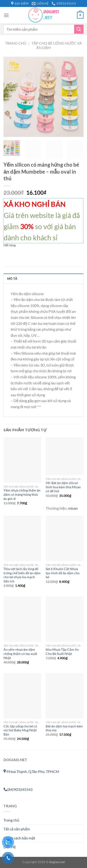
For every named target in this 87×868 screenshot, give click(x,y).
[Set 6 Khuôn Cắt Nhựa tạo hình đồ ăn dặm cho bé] (65, 538)
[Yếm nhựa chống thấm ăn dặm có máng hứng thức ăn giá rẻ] (22, 460)
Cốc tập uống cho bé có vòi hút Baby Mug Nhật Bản (20, 730)
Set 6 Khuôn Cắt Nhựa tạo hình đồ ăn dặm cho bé (63, 573)
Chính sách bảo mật (19, 838)
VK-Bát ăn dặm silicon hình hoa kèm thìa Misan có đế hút (63, 487)
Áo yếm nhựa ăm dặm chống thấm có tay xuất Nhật (20, 654)
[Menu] (6, 15)
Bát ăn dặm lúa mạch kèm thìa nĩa (64, 728)
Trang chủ (16, 43)
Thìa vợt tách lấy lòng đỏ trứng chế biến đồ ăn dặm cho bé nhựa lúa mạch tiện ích (22, 575)
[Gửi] (79, 29)
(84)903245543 (18, 789)
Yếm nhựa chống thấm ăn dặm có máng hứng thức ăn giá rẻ (22, 494)
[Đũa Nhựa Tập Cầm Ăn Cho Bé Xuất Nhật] (65, 619)
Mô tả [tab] (12, 279)
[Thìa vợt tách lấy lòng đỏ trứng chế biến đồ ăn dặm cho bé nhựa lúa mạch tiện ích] (22, 538)
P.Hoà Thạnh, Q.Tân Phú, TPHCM (31, 771)
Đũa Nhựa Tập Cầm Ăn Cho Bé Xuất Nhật (62, 652)
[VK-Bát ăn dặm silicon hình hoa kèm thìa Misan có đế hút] (65, 456)
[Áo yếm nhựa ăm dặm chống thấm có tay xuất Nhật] (22, 619)
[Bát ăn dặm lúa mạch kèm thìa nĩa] (65, 696)
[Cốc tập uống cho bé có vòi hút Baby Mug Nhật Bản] (22, 696)
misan (73, 508)
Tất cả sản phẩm (17, 829)
